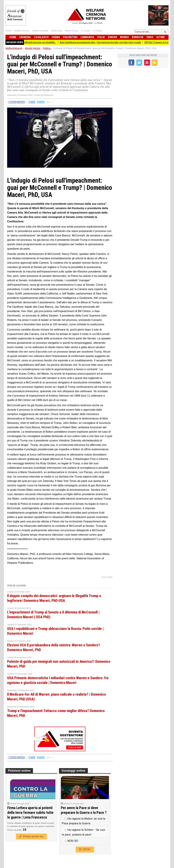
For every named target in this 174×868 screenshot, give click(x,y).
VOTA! (85, 849)
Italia (101, 37)
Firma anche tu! (31, 836)
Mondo (124, 37)
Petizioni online (19, 771)
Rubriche (138, 37)
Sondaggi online (73, 771)
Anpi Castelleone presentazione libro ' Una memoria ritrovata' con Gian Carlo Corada (103, 42)
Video (150, 37)
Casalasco (41, 37)
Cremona (25, 37)
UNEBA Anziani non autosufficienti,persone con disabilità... (30, 42)
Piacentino (70, 37)
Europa (112, 37)
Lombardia (87, 37)
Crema (56, 37)
